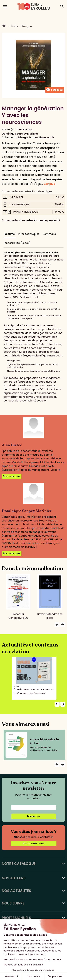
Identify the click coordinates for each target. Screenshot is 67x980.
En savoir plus (12, 476)
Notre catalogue (22, 26)
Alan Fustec (24, 130)
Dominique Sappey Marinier (20, 134)
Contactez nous (33, 843)
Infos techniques (29, 234)
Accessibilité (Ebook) (17, 243)
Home (4, 26)
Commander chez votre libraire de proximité (31, 220)
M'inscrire (34, 816)
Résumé (10, 234)
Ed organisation (28, 137)
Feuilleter (55, 90)
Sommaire (49, 234)
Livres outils (47, 137)
